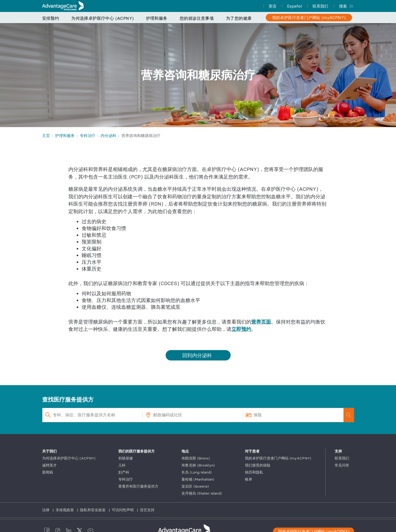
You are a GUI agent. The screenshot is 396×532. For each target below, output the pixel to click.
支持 (338, 451)
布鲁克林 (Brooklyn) (198, 465)
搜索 (343, 6)
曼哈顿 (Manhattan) (198, 479)
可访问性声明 (123, 510)
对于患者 (252, 451)
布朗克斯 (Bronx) (196, 458)
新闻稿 (48, 472)
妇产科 (124, 472)
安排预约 (51, 18)
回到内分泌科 (197, 355)
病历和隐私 (254, 472)
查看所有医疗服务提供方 (138, 486)
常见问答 (342, 465)
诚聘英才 (49, 465)
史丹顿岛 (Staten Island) (202, 493)
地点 (185, 451)
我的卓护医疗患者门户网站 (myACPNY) (278, 458)
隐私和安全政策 (93, 510)
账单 (249, 479)
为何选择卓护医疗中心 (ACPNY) (102, 18)
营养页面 (261, 322)
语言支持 (147, 510)
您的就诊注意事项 (197, 18)
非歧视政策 (65, 510)
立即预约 (241, 329)
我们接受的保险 (258, 465)
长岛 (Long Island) (197, 472)
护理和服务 (157, 18)
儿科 (122, 465)
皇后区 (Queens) (195, 486)
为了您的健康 (239, 18)
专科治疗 (126, 479)
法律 (46, 510)
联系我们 (342, 458)
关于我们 (49, 451)
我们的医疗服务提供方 (137, 451)
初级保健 (126, 458)
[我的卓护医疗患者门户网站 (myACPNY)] (309, 18)
